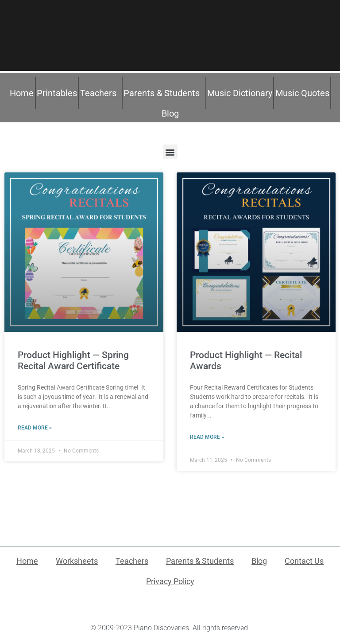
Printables (57, 93)
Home (22, 93)
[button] (170, 152)
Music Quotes (302, 93)
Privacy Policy (170, 581)
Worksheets (77, 561)
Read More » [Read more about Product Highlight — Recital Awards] (207, 437)
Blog (170, 113)
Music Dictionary (240, 93)
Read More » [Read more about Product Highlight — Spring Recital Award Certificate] (35, 428)
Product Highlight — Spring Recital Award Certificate (73, 361)
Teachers (100, 93)
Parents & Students (164, 93)
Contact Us (304, 561)
